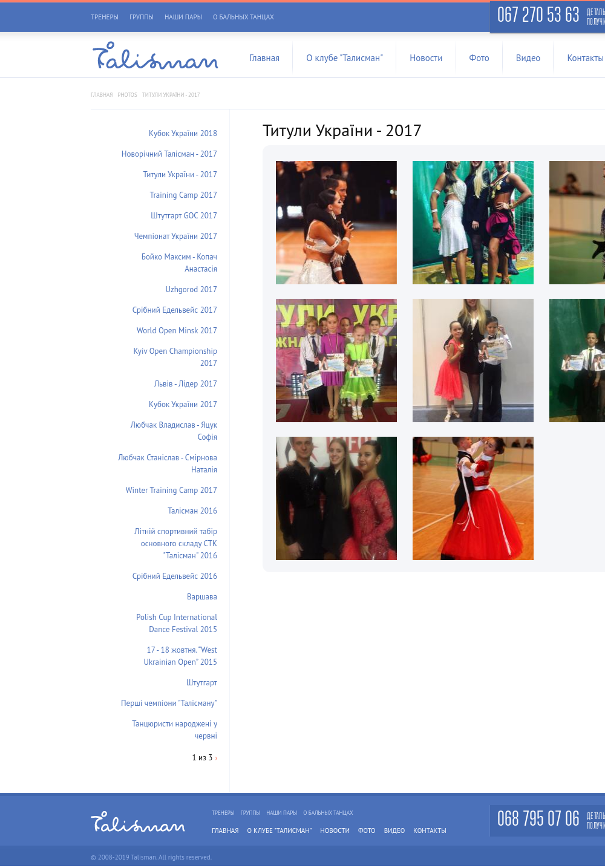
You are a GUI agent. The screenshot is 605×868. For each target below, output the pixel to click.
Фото (479, 58)
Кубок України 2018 (183, 133)
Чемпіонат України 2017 (176, 236)
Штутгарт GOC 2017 (184, 216)
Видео (528, 58)
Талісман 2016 (192, 511)
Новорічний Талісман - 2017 (169, 154)
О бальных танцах (244, 17)
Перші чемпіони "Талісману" (169, 703)
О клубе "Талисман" (345, 58)
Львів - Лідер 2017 (186, 384)
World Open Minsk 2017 (177, 331)
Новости (426, 58)
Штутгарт (202, 683)
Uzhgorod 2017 (191, 289)
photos (127, 95)
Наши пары (183, 17)
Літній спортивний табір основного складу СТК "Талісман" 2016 (176, 543)
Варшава (202, 597)
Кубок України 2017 (183, 404)
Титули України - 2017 (181, 175)
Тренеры (105, 17)
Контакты (430, 830)
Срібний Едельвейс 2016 (175, 576)
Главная (264, 58)
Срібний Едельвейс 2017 (175, 310)
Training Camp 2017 (184, 195)
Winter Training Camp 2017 (172, 490)
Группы (142, 17)
